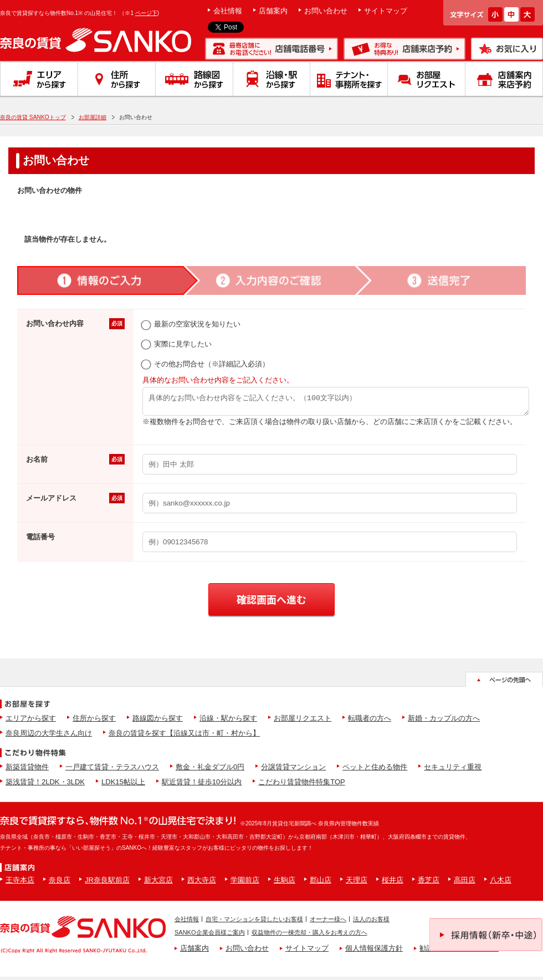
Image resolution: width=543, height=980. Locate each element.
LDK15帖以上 (123, 785)
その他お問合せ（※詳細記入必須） (206, 364)
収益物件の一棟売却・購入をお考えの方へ (309, 936)
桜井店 (393, 883)
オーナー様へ (328, 922)
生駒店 (285, 883)
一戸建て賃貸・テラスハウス (112, 770)
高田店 (465, 883)
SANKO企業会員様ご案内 (210, 936)
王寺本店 (20, 883)
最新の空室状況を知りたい (191, 324)
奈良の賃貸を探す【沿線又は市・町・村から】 (184, 736)
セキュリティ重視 (453, 770)
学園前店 (245, 883)
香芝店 (429, 883)
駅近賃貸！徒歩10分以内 (202, 785)
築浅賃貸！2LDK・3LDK (45, 785)
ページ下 (146, 13)
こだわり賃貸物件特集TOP (302, 785)
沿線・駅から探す (228, 721)
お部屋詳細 (93, 117)
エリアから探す (31, 721)
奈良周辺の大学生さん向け (49, 736)
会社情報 (228, 11)
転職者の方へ (370, 721)
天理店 (357, 883)
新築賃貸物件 (27, 770)
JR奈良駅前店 (107, 883)
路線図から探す (158, 721)
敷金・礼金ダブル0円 (210, 770)
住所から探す (94, 721)
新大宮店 (158, 883)
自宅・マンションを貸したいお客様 (254, 922)
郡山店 (321, 883)
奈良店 (60, 883)
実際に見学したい (177, 344)
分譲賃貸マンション (293, 770)
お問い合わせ (326, 11)
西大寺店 (202, 883)
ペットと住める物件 (375, 770)
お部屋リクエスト (303, 721)
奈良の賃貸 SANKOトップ (33, 117)
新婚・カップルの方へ (444, 721)
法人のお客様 (371, 922)
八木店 (501, 883)
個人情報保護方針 (374, 951)
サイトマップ (386, 11)
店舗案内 (273, 11)
